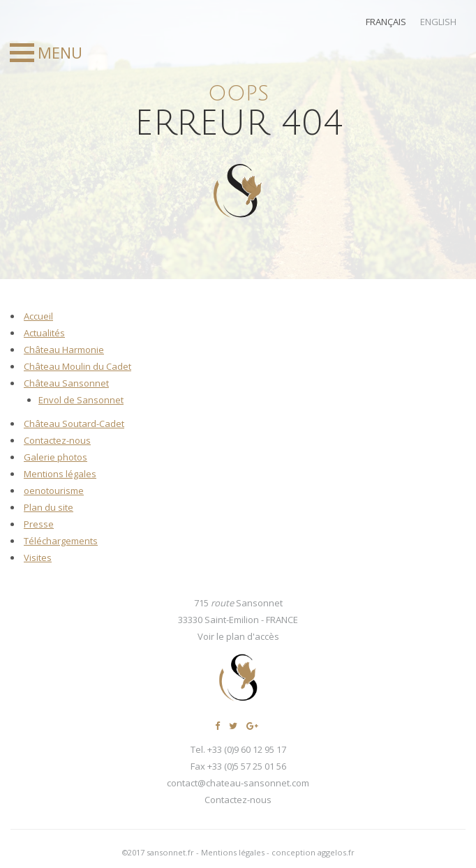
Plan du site (49, 507)
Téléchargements (61, 541)
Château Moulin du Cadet (77, 366)
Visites (38, 558)
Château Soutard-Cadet (74, 424)
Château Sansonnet (66, 383)
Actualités (44, 333)
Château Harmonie (64, 350)
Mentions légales (60, 474)
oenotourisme (54, 491)
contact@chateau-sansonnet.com (238, 783)
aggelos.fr (336, 852)
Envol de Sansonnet (81, 400)
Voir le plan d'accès (238, 636)
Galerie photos (55, 457)
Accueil (38, 316)
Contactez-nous (57, 440)
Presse (39, 524)
